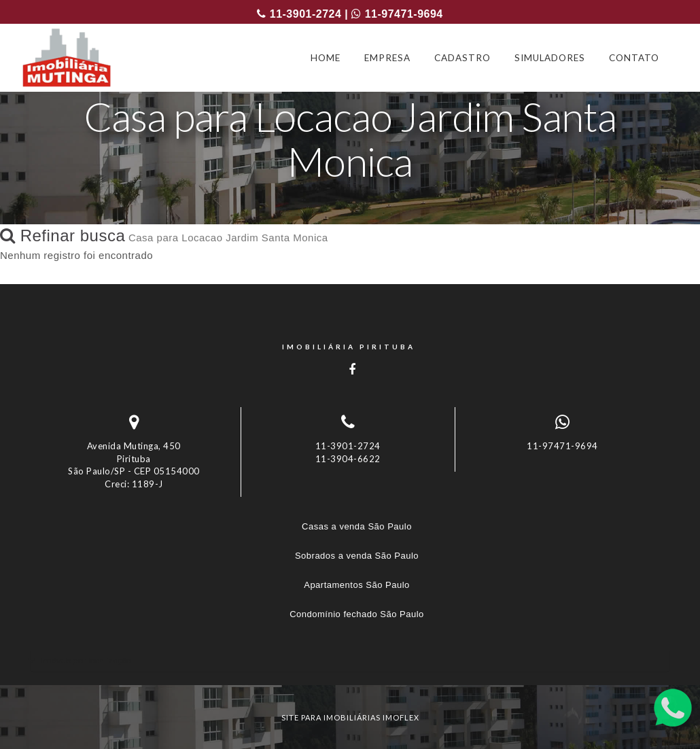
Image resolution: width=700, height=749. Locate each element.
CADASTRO (462, 58)
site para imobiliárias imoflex (350, 717)
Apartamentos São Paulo (357, 585)
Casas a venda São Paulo (357, 526)
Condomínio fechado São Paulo (357, 614)
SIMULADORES (550, 58)
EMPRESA (387, 58)
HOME (326, 58)
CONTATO (634, 58)
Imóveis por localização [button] (86, 660)
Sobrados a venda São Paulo (357, 556)
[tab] (350, 660)
